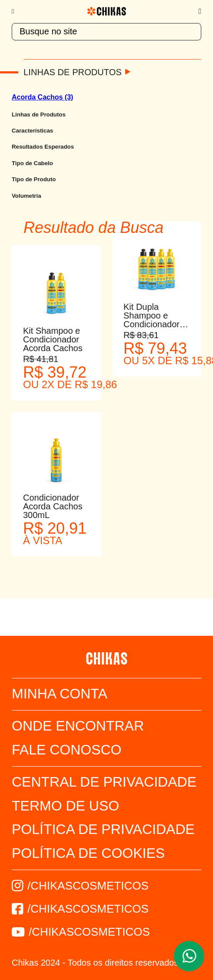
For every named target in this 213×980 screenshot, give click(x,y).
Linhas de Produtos (73, 72)
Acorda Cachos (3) (42, 97)
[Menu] (17, 11)
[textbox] (106, 32)
